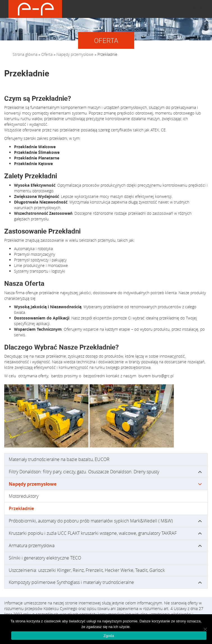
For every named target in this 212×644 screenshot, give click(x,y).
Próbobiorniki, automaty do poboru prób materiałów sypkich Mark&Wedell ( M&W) (91, 521)
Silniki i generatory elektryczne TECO (45, 558)
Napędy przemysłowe (75, 54)
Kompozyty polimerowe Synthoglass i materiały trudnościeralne (71, 582)
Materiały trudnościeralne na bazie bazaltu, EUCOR (59, 459)
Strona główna (25, 54)
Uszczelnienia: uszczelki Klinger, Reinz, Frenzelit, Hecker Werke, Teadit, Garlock (87, 570)
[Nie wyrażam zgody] (205, 629)
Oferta (47, 54)
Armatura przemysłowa (32, 545)
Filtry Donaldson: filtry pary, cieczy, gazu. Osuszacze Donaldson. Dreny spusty (84, 472)
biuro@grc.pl (163, 376)
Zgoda (109, 636)
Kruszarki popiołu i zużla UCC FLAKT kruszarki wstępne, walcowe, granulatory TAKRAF (93, 533)
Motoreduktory (24, 496)
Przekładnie (21, 508)
